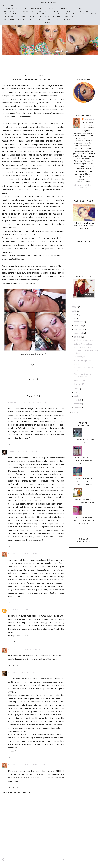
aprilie (77, 396)
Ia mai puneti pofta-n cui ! (85, 360)
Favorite (70, 11)
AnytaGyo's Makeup (25, 148)
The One (67, 19)
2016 (74, 307)
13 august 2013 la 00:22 (34, 554)
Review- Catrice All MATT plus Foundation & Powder (84, 520)
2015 (74, 311)
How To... (28, 14)
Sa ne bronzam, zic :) (83, 380)
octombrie (79, 329)
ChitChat (63, 8)
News (75, 14)
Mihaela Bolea (15, 610)
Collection (10, 11)
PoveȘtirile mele (28, 17)
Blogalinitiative (12, 8)
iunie (76, 389)
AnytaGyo (13, 554)
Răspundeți (14, 444)
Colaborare (78, 8)
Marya (11, 451)
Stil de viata (36, 19)
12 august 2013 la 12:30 (38, 402)
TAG (57, 19)
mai (76, 392)
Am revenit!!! (79, 384)
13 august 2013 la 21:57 (34, 649)
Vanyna (12, 672)
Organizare (10, 17)
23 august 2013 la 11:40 (34, 765)
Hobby (16, 14)
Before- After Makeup (83, 344)
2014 (74, 315)
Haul (6, 14)
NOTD (84, 14)
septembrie (79, 333)
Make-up (55, 14)
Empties (43, 11)
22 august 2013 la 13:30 (28, 672)
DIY (33, 11)
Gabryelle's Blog (17, 402)
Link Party (42, 14)
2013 (74, 318)
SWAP (49, 19)
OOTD (93, 14)
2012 (74, 412)
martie (77, 400)
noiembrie (79, 325)
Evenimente (56, 11)
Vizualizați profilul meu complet (84, 186)
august (77, 337)
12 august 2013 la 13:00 (27, 451)
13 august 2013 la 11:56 (35, 610)
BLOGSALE (50, 8)
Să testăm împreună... (15, 19)
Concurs (24, 11)
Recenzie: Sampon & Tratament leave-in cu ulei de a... (86, 350)
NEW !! (66, 14)
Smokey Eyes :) (80, 357)
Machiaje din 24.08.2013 (84, 340)
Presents (45, 17)
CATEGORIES (8, 6)
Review (57, 17)
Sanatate (68, 17)
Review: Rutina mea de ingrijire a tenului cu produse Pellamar (84, 481)
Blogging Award (33, 8)
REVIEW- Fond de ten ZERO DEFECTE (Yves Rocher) (84, 461)
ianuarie (78, 408)
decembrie (79, 322)
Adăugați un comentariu (17, 792)
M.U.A (76, 364)
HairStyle (83, 11)
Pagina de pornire (50, 3)
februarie (78, 404)
